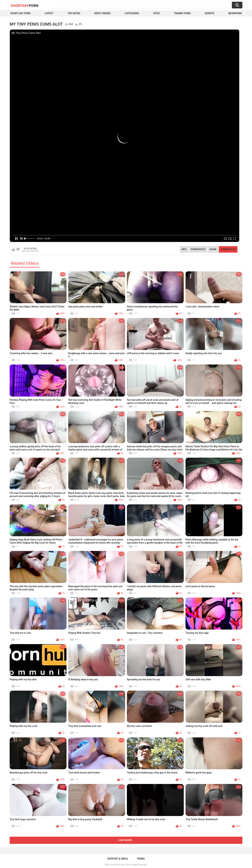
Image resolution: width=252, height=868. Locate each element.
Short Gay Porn (20, 13)
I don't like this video (18, 249)
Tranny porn (182, 13)
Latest (49, 13)
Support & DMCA (118, 859)
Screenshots (198, 249)
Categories (132, 13)
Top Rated (74, 13)
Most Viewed (102, 13)
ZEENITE (209, 13)
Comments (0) (228, 249)
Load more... (126, 840)
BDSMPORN (235, 13)
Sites (157, 13)
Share (213, 249)
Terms (141, 859)
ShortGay (24, 5)
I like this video (13, 249)
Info (184, 249)
